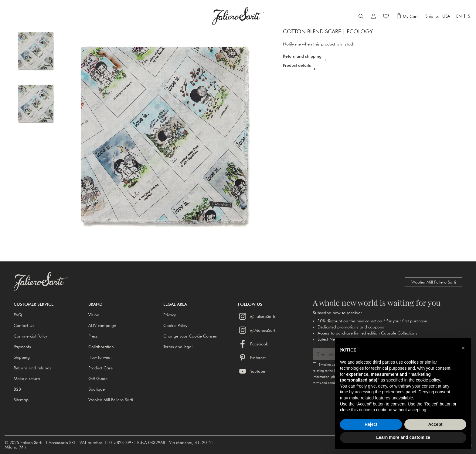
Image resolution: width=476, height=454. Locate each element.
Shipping (22, 357)
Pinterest (252, 358)
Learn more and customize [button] (403, 437)
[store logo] (238, 22)
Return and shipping (302, 68)
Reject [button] (371, 424)
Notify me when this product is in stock (319, 56)
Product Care (100, 368)
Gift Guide (98, 378)
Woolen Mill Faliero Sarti (434, 282)
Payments (22, 347)
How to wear (100, 357)
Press (93, 336)
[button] (51, 304)
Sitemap (21, 400)
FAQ (18, 315)
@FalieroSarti (257, 316)
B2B (17, 389)
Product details (297, 77)
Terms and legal (178, 347)
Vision (94, 315)
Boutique (97, 389)
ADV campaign (102, 325)
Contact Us (24, 325)
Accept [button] (435, 424)
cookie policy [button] (428, 380)
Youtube (252, 371)
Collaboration (101, 347)
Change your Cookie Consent (191, 336)
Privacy (170, 315)
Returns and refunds (32, 368)
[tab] (373, 70)
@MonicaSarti (257, 330)
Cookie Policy (175, 325)
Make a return (27, 378)
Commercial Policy (30, 336)
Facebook (253, 344)
